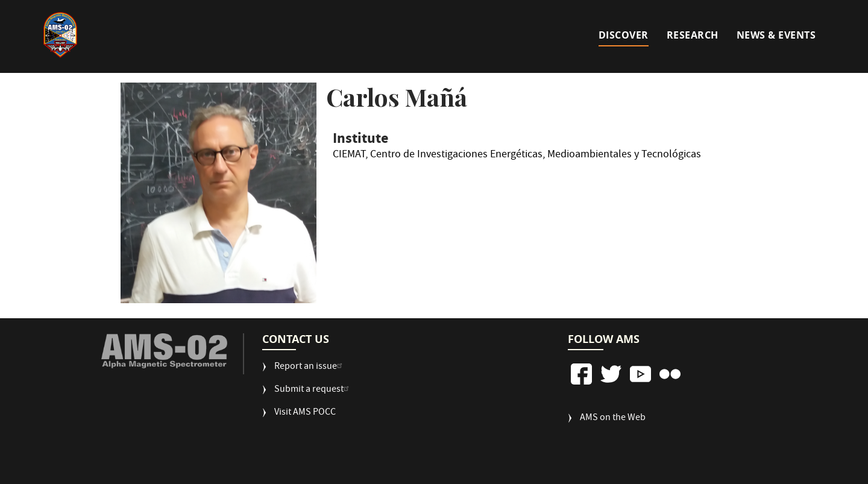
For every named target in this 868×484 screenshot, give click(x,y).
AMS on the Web (613, 419)
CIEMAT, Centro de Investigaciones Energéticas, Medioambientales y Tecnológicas (517, 157)
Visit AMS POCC (305, 413)
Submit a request (313, 390)
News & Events (776, 35)
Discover (624, 35)
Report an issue (310, 367)
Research (693, 35)
